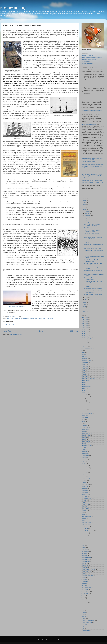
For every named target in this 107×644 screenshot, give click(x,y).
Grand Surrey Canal (87, 433)
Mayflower (84, 474)
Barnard (84, 354)
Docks (83, 407)
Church (83, 389)
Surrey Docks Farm (86, 571)
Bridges (83, 370)
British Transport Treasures (89, 125)
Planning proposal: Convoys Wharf (93, 289)
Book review (85, 366)
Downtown (84, 409)
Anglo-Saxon (85, 346)
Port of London (85, 504)
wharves (84, 616)
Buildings (84, 374)
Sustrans (84, 578)
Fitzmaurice (84, 425)
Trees (83, 598)
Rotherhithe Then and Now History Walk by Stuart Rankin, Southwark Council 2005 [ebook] (92, 166)
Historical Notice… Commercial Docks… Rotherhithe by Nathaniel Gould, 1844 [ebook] (92, 176)
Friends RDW (85, 427)
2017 (85, 200)
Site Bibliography (86, 62)
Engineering (85, 417)
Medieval (84, 476)
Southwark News (86, 559)
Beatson (84, 356)
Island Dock (85, 452)
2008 (85, 311)
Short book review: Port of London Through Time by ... (93, 261)
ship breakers (85, 541)
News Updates (85, 484)
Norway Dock (85, 486)
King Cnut (84, 458)
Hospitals (84, 444)
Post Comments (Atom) (16, 335)
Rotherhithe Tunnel (86, 525)
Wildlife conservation (87, 622)
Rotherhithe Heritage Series (89, 60)
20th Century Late (86, 340)
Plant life (84, 500)
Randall (83, 515)
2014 (85, 207)
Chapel (83, 383)
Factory (83, 421)
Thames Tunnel (85, 592)
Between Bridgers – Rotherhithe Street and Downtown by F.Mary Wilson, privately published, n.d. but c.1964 (92, 160)
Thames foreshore (86, 588)
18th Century (85, 332)
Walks (83, 600)
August (87, 218)
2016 (85, 202)
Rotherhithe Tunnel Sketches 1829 (90, 171)
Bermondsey (85, 358)
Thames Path (85, 590)
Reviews (84, 519)
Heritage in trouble (86, 442)
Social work (84, 553)
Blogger (67, 640)
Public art (84, 511)
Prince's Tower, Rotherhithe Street (93, 294)
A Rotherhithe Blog (13, 8)
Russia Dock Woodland (87, 531)
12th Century (85, 320)
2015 (85, 205)
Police (83, 502)
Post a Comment (9, 324)
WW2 (83, 628)
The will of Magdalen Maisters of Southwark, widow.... (93, 231)
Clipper (83, 391)
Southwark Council (86, 557)
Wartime (84, 604)
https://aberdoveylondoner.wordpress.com (92, 95)
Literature (84, 464)
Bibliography (85, 362)
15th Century (85, 326)
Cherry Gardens (86, 387)
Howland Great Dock (87, 446)
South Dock (84, 555)
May (86, 300)
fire (82, 423)
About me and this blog (87, 64)
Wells (83, 610)
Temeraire (84, 584)
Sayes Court (85, 535)
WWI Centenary (86, 630)
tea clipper (50, 318)
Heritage (16, 318)
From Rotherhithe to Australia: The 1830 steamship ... (93, 271)
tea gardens (85, 582)
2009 (85, 309)
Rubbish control (86, 527)
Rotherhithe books (86, 523)
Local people (85, 466)
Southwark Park (86, 561)
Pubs (83, 513)
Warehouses (85, 602)
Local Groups (85, 468)
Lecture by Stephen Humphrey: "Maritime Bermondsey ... (92, 225)
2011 (85, 305)
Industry (84, 448)
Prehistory (84, 507)
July (86, 220)
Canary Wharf (85, 381)
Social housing (85, 551)
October (87, 213)
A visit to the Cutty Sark (90, 254)
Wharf (83, 614)
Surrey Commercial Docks (88, 569)
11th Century (85, 318)
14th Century (85, 324)
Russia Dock (85, 529)
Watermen (84, 606)
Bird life (83, 364)
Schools (84, 537)
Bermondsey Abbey (86, 360)
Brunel (83, 372)
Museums (84, 482)
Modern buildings (86, 478)
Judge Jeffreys (85, 456)
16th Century (85, 328)
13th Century (85, 322)
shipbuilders (35, 318)
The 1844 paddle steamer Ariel (92, 228)
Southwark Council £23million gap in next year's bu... (94, 282)
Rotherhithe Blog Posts (87, 56)
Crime (83, 399)
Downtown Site (85, 411)
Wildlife (83, 618)
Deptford (84, 401)
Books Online (85, 368)
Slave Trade (85, 549)
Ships (41, 318)
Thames (84, 586)
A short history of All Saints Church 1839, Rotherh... (93, 292)
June (86, 297)
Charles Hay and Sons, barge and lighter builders (93, 264)
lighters (83, 462)
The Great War (85, 594)
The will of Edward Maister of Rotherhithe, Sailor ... (92, 234)
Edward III (84, 415)
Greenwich (84, 437)
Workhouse (84, 624)
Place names (85, 496)
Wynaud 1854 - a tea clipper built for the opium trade (94, 245)
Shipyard (45, 318)
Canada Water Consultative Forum (90, 379)
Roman (83, 521)
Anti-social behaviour (87, 348)
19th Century (10, 318)
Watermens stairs (86, 608)
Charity (83, 385)
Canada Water (85, 377)
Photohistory (85, 492)
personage (29, 318)
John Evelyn (85, 454)
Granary (84, 431)
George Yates (85, 429)
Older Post (74, 331)
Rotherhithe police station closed (93, 248)
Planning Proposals (86, 498)
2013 (85, 209)
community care (86, 397)
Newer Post (7, 331)
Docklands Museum (87, 405)
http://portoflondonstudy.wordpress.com (92, 111)
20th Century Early (86, 338)
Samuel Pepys (85, 533)
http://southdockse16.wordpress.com (91, 81)
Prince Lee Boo (85, 509)
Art (82, 350)
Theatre (84, 596)
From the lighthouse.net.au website (17, 307)
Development (85, 403)
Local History (22, 318)
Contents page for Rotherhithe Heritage (92, 58)
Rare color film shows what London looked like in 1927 (93, 238)
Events (83, 419)
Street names (85, 565)
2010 (85, 307)
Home (41, 331)
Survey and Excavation (87, 576)
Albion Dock (85, 344)
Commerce (84, 393)
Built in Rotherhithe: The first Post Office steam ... (93, 286)
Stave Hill (84, 563)
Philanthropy (85, 490)
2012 (85, 302)
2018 (85, 198)
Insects (83, 450)
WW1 (83, 626)
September (88, 216)
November (87, 211)
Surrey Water (85, 574)
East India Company (87, 413)
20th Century (85, 336)
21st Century (85, 342)
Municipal (84, 480)
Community (84, 395)
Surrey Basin (85, 567)
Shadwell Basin (85, 539)
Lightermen (84, 460)
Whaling (84, 612)
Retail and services (86, 517)
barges (83, 352)
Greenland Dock (86, 435)
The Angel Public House (91, 222)
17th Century (85, 330)
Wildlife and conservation (88, 620)
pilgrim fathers (85, 494)
